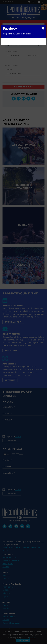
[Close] (43, 28)
